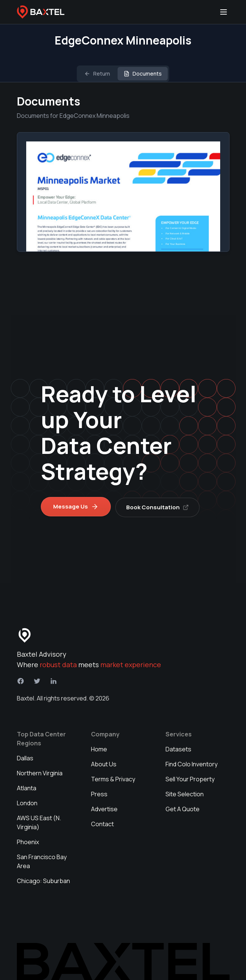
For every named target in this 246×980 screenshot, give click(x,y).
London (27, 802)
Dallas (25, 757)
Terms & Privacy (113, 778)
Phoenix (28, 841)
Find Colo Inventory (192, 763)
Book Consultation (159, 506)
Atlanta (27, 787)
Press (99, 793)
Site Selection (185, 793)
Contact (102, 823)
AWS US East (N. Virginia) (39, 821)
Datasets (178, 748)
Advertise (104, 808)
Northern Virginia (40, 772)
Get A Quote (183, 808)
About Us (104, 763)
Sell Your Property (190, 778)
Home (99, 748)
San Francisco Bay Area (42, 860)
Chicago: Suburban (43, 880)
